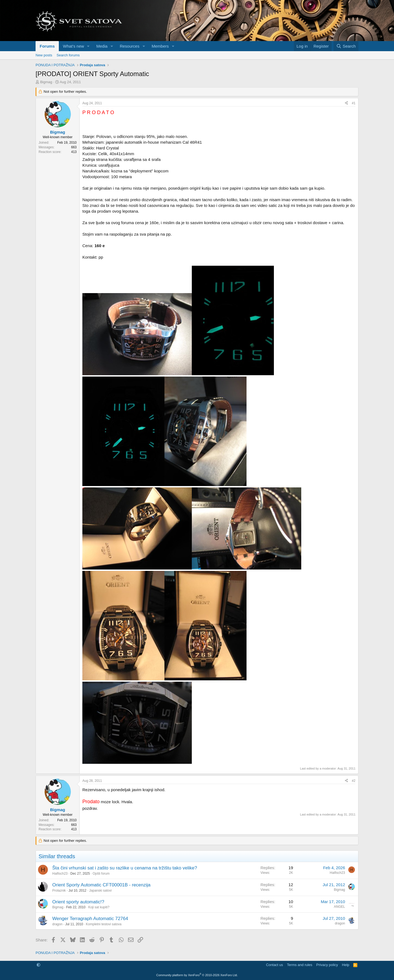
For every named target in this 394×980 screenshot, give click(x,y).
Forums (47, 46)
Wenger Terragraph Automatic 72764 (90, 919)
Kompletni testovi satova (104, 924)
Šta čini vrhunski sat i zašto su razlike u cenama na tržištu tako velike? (125, 868)
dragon (57, 924)
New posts (44, 55)
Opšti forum (101, 874)
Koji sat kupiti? (99, 907)
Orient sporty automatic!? (78, 902)
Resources (130, 46)
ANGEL (339, 907)
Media (102, 46)
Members (160, 46)
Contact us (274, 965)
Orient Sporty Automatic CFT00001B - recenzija (101, 885)
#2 (354, 781)
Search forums (68, 55)
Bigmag (46, 82)
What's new (73, 46)
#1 (354, 103)
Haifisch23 (60, 874)
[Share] (346, 103)
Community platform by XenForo (197, 975)
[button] (88, 46)
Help (346, 965)
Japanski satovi (100, 891)
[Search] (346, 46)
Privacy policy (327, 965)
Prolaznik (59, 891)
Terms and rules (300, 965)
